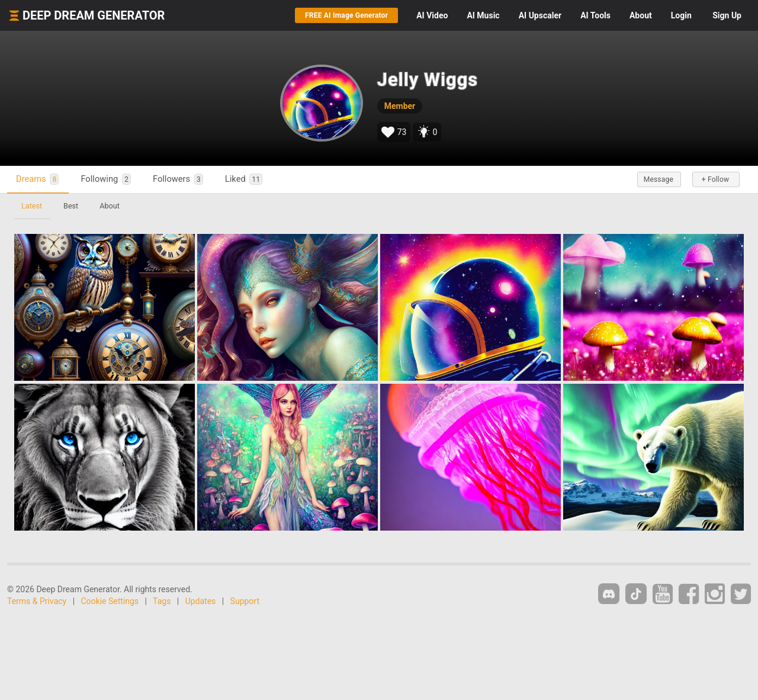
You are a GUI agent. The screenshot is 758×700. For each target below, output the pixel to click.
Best (71, 206)
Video (432, 15)
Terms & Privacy (37, 601)
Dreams (37, 179)
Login (681, 15)
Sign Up (727, 15)
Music (483, 15)
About (641, 15)
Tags (162, 601)
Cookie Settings (110, 601)
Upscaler (540, 15)
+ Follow (715, 179)
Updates (201, 601)
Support (245, 601)
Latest (32, 206)
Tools (595, 15)
